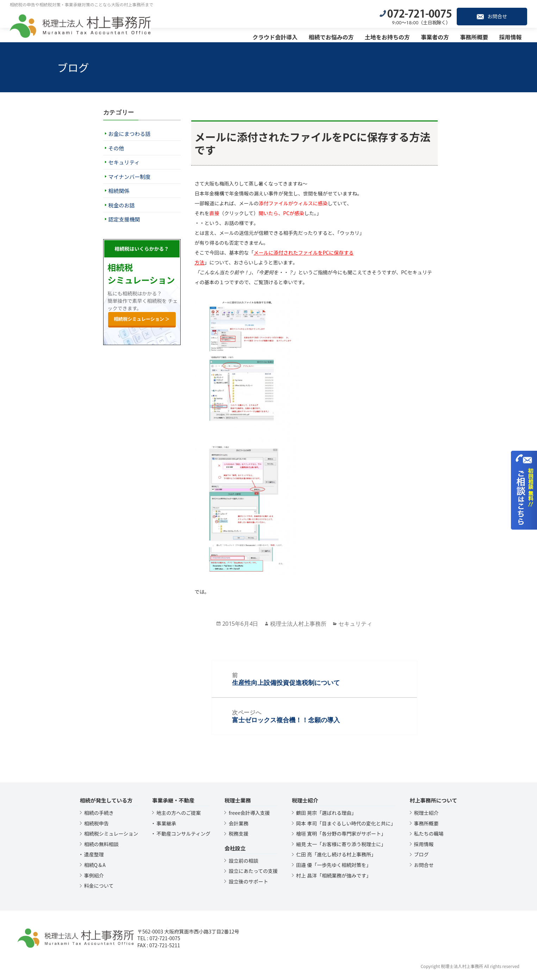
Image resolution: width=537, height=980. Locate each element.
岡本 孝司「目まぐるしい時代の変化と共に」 (346, 823)
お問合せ (495, 15)
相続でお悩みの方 (334, 36)
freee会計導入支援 (249, 813)
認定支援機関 (124, 219)
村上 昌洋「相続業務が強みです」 (334, 875)
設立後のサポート (248, 881)
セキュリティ (124, 162)
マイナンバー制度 (130, 177)
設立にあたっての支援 (253, 871)
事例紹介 (94, 875)
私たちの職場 (429, 834)
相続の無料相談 (101, 844)
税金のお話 (122, 205)
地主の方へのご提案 (179, 813)
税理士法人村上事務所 (298, 624)
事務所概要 (477, 36)
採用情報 (513, 36)
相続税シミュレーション (111, 834)
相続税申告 (96, 823)
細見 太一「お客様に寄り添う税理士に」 (341, 844)
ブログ (422, 854)
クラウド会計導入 (278, 36)
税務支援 (238, 834)
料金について (99, 886)
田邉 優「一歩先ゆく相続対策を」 (334, 865)
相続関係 (119, 191)
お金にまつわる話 (130, 134)
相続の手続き (99, 813)
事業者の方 (438, 36)
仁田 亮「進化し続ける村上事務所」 (336, 854)
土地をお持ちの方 (390, 36)
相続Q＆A (95, 865)
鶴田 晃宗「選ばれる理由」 (326, 813)
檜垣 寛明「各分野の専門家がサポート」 (341, 834)
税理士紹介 (426, 813)
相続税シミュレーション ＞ (142, 319)
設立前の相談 (243, 861)
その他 (116, 148)
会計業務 (238, 823)
